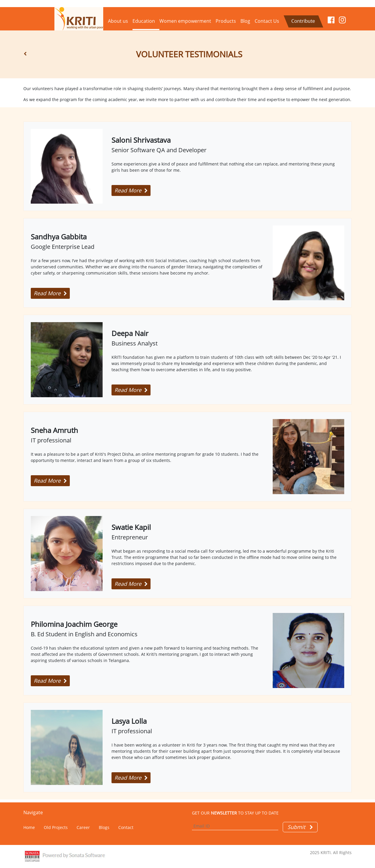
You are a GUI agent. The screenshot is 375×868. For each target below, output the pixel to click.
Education (144, 21)
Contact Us (267, 21)
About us (118, 21)
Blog (245, 21)
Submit (300, 827)
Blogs (104, 827)
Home (29, 827)
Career (83, 827)
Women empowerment (185, 21)
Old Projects (56, 827)
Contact (126, 827)
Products (226, 21)
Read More (131, 190)
